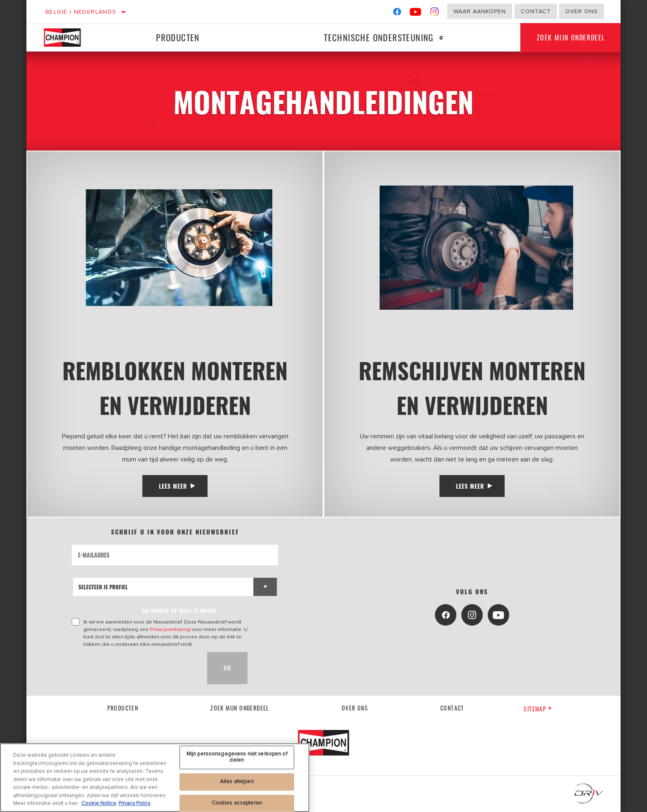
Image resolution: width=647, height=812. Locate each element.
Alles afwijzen (237, 781)
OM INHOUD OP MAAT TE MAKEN (179, 611)
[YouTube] (416, 13)
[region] (155, 778)
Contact (536, 11)
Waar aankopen (480, 11)
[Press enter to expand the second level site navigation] (441, 38)
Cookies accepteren (237, 803)
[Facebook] (397, 13)
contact (452, 708)
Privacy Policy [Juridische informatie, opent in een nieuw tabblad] (134, 803)
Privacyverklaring (170, 629)
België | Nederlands (81, 12)
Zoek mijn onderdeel (571, 38)
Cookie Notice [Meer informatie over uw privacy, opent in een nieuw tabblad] (99, 803)
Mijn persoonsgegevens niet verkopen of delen (237, 757)
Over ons (582, 11)
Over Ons (355, 708)
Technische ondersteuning (379, 37)
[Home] (68, 38)
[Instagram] (435, 13)
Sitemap (538, 709)
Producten (178, 37)
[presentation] (135, 668)
